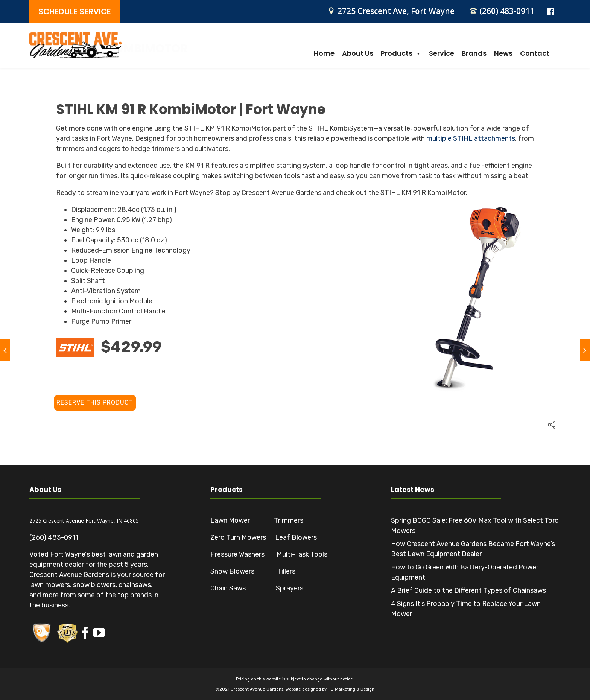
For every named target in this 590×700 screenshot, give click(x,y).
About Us (358, 53)
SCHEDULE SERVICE (75, 11)
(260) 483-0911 (507, 11)
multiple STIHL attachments (471, 138)
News (503, 53)
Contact (535, 53)
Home (324, 53)
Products (401, 53)
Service (442, 53)
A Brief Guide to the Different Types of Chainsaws (468, 590)
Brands (474, 53)
